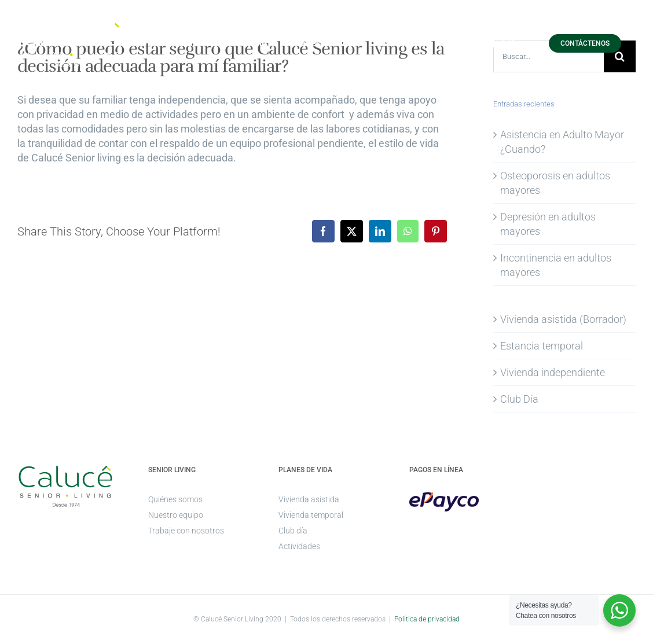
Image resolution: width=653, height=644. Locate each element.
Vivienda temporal (311, 515)
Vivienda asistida (309, 499)
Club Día (519, 399)
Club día (293, 531)
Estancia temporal (542, 346)
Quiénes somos (175, 499)
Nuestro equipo (176, 515)
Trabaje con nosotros (186, 531)
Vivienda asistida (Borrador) (563, 319)
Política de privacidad (427, 619)
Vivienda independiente (553, 372)
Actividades (299, 546)
